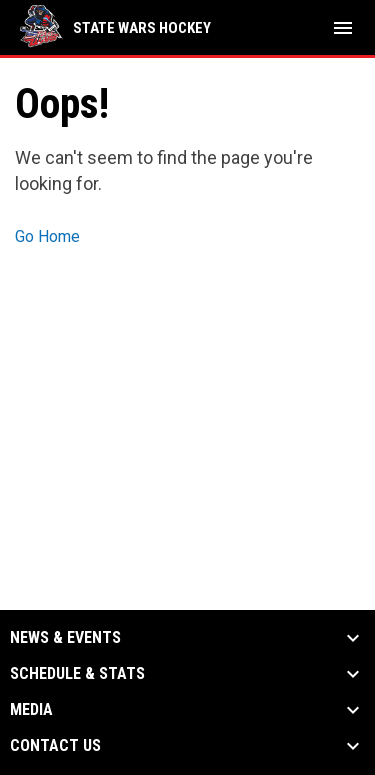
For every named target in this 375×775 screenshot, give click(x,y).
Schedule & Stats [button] (77, 674)
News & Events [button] (65, 638)
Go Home (47, 236)
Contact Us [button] (55, 746)
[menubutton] (343, 28)
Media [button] (31, 710)
